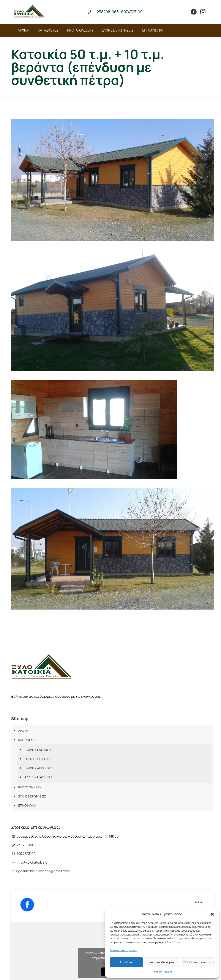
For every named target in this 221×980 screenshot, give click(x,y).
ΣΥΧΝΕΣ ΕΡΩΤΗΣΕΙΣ (32, 796)
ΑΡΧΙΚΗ (23, 731)
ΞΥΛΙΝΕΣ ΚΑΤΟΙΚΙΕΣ (38, 750)
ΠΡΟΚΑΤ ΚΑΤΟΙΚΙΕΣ (38, 759)
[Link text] (29, 17)
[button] (212, 914)
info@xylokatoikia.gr (33, 862)
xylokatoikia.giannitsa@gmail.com (43, 871)
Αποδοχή (126, 962)
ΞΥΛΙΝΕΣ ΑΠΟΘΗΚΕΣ (39, 768)
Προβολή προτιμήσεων (199, 962)
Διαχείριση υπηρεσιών (123, 950)
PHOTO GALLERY (30, 787)
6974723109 (26, 854)
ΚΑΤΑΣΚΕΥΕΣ (27, 740)
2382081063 (26, 845)
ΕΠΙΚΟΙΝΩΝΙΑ (27, 805)
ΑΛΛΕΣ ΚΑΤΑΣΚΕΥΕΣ (39, 777)
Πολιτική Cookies (162, 972)
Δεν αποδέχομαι (162, 962)
